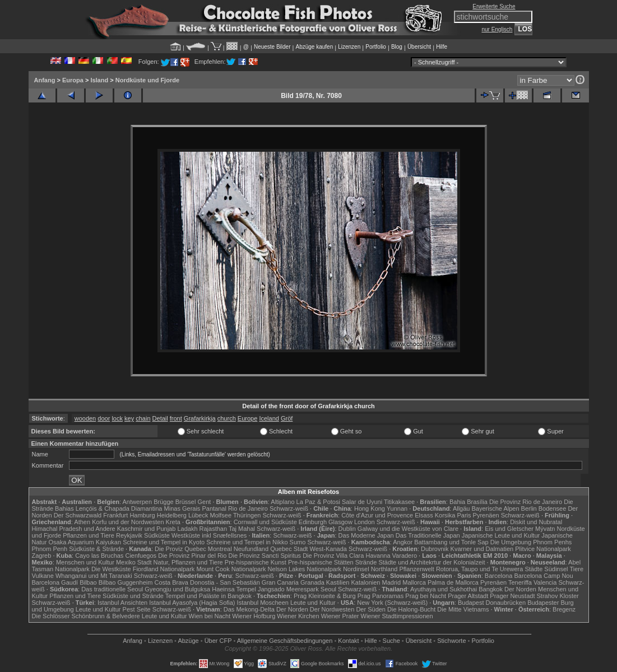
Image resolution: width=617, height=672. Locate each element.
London (365, 522)
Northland (384, 569)
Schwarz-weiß (289, 508)
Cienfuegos (141, 556)
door (104, 418)
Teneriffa (520, 582)
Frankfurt (115, 515)
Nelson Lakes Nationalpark (305, 569)
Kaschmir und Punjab (147, 529)
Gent (204, 502)
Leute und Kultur (313, 603)
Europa (73, 80)
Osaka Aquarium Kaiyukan (85, 542)
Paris (464, 515)
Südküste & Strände (96, 549)
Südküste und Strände (133, 596)
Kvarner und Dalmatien (482, 549)
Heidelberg (172, 515)
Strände (366, 562)
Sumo (298, 542)
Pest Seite (137, 609)
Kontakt (348, 641)
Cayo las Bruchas (99, 556)
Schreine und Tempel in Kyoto (164, 542)
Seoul (328, 589)
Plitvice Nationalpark (543, 549)
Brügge (163, 502)
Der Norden (520, 589)
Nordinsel (356, 569)
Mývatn (545, 529)
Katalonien (365, 582)
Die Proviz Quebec (180, 549)
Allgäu (461, 508)
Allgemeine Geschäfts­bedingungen (285, 641)
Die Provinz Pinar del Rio (192, 556)
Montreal (220, 549)
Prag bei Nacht (426, 596)
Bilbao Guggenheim (126, 582)
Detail (160, 418)
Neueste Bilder (272, 47)
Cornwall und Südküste (265, 522)
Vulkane (43, 576)
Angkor (403, 542)
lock (117, 418)
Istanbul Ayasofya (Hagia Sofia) (192, 603)
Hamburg (142, 515)
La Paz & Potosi (318, 502)
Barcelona (499, 576)
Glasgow (340, 522)
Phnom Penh (50, 549)
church (227, 418)
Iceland (269, 418)
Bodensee (553, 508)
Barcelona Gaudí (55, 582)
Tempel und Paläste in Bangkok (208, 596)
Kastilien (338, 582)
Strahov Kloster (558, 596)
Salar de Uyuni (362, 502)
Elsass (424, 515)
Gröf (287, 418)
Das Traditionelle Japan (428, 535)
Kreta (173, 522)
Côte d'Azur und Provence (377, 515)
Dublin (347, 529)
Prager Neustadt (512, 596)
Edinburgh (313, 522)
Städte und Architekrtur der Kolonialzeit (432, 562)
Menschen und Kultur (85, 562)
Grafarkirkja (200, 418)
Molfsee (221, 515)
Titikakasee (399, 502)
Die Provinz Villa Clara (333, 556)
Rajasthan (214, 529)
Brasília (477, 502)
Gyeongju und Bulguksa (177, 589)
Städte (534, 569)
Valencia (545, 582)
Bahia (457, 502)
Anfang (45, 80)
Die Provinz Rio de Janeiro (526, 502)
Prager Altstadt (468, 596)
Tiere (576, 569)
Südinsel (556, 569)
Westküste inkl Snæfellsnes (209, 535)
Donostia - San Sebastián (225, 582)
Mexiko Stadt (134, 562)
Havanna (378, 556)
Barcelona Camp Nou (543, 576)
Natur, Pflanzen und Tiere (188, 562)
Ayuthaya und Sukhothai (444, 589)
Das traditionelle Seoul (112, 589)
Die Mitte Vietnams (463, 609)
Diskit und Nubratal (536, 522)
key (129, 418)
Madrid (392, 582)
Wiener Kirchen (298, 616)
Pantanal (214, 508)
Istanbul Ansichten (122, 603)
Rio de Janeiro (248, 508)
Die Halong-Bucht (411, 609)
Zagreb (42, 556)
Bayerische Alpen (496, 508)
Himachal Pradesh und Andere (74, 529)
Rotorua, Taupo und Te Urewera (480, 569)
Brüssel (186, 502)
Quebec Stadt (289, 549)
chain (143, 418)
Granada (312, 582)
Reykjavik (129, 535)
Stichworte (451, 641)
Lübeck (198, 515)
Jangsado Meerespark (288, 589)
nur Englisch (497, 29)
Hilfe (442, 47)
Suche (391, 641)
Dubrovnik (435, 549)
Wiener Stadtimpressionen (397, 616)
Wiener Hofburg (254, 616)
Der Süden (371, 609)
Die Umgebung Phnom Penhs (531, 542)
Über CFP (218, 641)
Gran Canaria (280, 582)
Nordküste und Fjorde (147, 80)
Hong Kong (370, 508)
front (176, 418)
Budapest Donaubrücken (492, 603)
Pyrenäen (486, 515)
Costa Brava (171, 582)
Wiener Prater (340, 616)
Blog (397, 47)
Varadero (405, 556)
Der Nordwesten (332, 609)
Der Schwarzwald (78, 515)
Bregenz (564, 609)
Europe (247, 418)
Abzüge (188, 641)
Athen (82, 522)
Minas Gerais (182, 508)
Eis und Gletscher (509, 529)
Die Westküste (111, 569)
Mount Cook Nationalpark (231, 569)
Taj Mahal (242, 529)
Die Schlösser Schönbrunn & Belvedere (86, 616)
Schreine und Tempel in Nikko (247, 542)
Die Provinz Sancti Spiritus (265, 556)
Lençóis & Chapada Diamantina (119, 508)
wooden (85, 418)
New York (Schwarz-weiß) (392, 603)
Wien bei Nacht (210, 616)
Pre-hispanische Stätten (321, 562)
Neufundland (251, 549)
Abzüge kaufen (315, 47)
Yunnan (397, 508)
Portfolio (376, 47)
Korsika (445, 515)
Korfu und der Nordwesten (128, 522)
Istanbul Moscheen (263, 603)
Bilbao (88, 582)
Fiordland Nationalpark (164, 569)
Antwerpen (138, 502)
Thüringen (247, 515)
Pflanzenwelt (416, 569)
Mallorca (414, 582)
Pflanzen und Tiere (89, 535)
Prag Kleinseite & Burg (325, 596)
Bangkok (491, 589)
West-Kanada (328, 549)
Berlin (529, 508)
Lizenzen (349, 47)
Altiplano (282, 502)
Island (99, 80)
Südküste (157, 535)
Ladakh (187, 529)
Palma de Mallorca (453, 582)
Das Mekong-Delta (249, 609)
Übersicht (419, 47)
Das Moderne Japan (366, 535)
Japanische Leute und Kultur (501, 535)
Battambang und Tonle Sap (451, 542)
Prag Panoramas (381, 596)
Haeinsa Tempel (234, 589)
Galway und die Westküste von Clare (408, 529)
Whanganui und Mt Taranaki (94, 576)
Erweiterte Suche (494, 6)
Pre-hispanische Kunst (256, 562)
